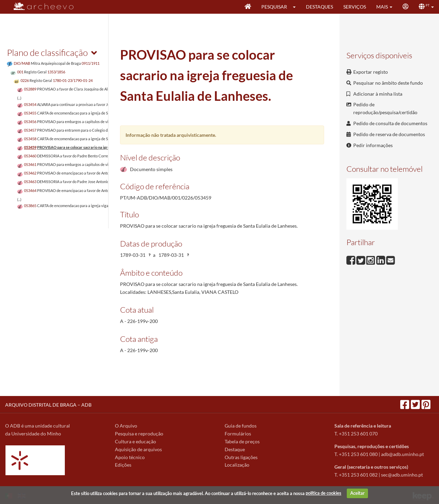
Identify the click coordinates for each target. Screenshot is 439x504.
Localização (237, 465)
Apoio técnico (130, 457)
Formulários (238, 434)
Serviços (355, 7)
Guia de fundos (241, 426)
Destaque (235, 449)
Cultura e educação (135, 441)
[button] (296, 7)
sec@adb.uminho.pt (402, 475)
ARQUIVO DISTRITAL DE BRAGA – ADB (48, 405)
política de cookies (323, 493)
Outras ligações (241, 457)
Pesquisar (274, 7)
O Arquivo (126, 426)
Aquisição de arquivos (138, 449)
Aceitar (357, 493)
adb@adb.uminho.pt (402, 454)
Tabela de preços (242, 441)
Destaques (319, 7)
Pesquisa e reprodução (139, 434)
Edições (123, 465)
